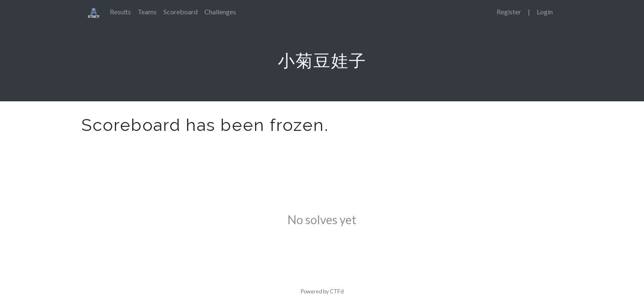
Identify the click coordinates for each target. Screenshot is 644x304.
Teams (147, 12)
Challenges (220, 12)
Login (545, 12)
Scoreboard (181, 12)
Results (120, 12)
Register (509, 12)
